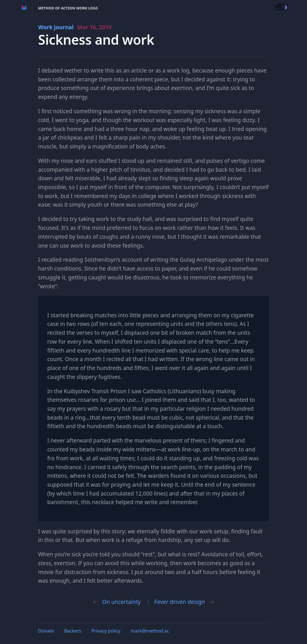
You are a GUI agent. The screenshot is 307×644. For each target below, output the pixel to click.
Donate (46, 631)
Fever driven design (180, 602)
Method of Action (24, 8)
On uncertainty (122, 602)
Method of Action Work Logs (68, 8)
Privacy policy (106, 631)
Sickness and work (96, 40)
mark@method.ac (150, 631)
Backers (73, 631)
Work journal (75, 27)
